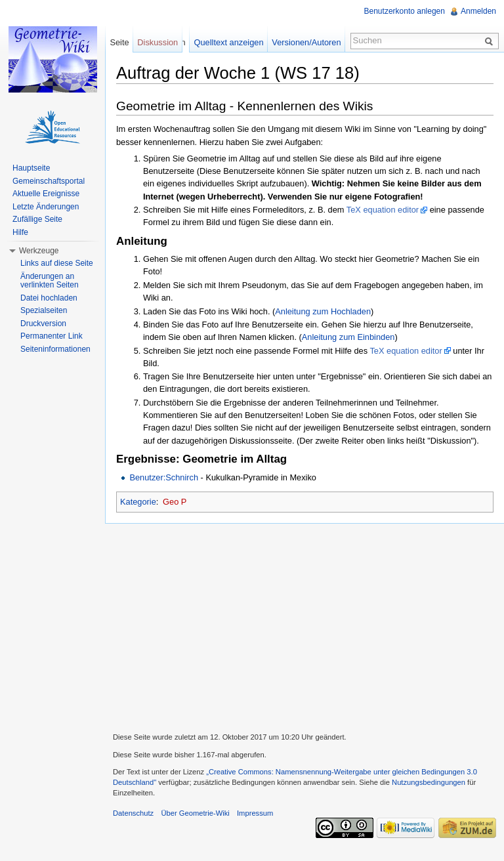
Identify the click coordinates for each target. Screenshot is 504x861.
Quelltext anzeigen (229, 42)
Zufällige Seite (37, 219)
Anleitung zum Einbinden (348, 337)
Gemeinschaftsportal (49, 181)
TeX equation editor (383, 210)
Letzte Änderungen (46, 207)
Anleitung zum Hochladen (323, 311)
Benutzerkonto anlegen (405, 11)
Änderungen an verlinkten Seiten (50, 281)
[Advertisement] (304, 626)
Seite (119, 42)
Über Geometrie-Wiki (195, 813)
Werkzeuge (39, 251)
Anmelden (478, 11)
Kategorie (138, 502)
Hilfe (20, 232)
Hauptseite (31, 168)
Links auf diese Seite (57, 263)
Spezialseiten (44, 310)
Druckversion (43, 324)
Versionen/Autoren (306, 42)
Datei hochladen (49, 298)
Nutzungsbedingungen (429, 782)
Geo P (175, 502)
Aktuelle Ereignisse (46, 194)
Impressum (255, 813)
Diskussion (157, 42)
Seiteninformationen (55, 349)
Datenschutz (133, 813)
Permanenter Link (52, 336)
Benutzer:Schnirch (164, 477)
